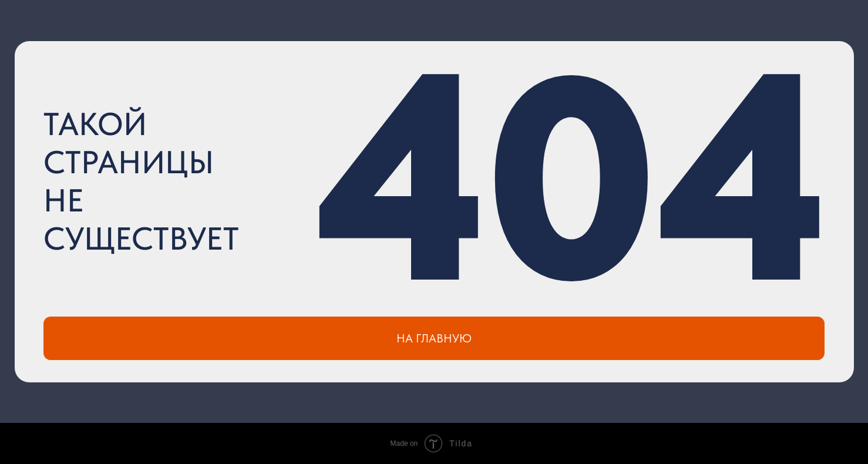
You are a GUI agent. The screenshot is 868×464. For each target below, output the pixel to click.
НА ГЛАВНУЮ (434, 338)
